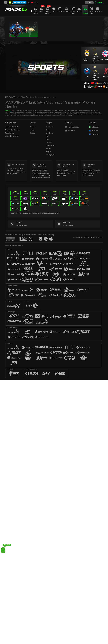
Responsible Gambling (13, 130)
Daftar (100, 3)
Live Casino (48, 11)
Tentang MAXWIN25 (12, 127)
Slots (42, 10)
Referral (32, 133)
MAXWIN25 (9, 110)
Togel (60, 10)
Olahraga (66, 10)
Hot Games (35, 11)
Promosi (97, 10)
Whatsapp (94, 127)
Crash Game (73, 11)
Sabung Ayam (91, 11)
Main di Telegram (20, 3)
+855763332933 (72, 127)
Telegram (93, 131)
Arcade (79, 10)
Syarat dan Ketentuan (12, 136)
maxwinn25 (70, 131)
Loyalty (32, 130)
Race (54, 10)
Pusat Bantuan (10, 133)
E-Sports (85, 11)
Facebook (93, 134)
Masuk (89, 3)
